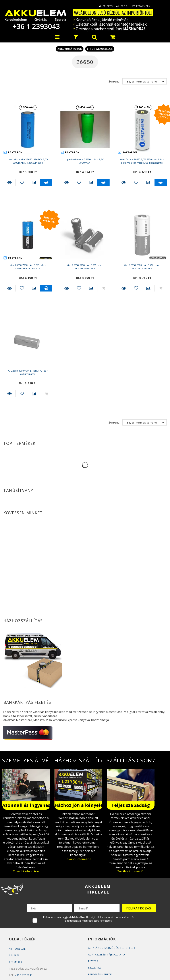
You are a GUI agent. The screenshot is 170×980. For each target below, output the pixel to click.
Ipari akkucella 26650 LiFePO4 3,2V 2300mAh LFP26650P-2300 (28, 161)
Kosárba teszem (46, 182)
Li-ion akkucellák (100, 49)
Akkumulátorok (70, 49)
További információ (26, 871)
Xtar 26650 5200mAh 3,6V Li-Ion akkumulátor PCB (85, 267)
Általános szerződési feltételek (112, 948)
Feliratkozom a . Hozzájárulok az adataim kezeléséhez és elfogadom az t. (89, 919)
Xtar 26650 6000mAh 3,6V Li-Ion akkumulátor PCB (142, 267)
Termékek (15, 962)
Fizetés (93, 961)
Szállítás (95, 968)
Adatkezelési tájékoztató (107, 954)
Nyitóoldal (17, 949)
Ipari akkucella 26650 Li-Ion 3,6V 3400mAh (85, 161)
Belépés (100, 6)
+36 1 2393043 (35, 26)
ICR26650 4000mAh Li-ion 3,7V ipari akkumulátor (28, 372)
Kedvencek (142, 6)
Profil (120, 6)
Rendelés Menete (100, 974)
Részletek (9, 182)
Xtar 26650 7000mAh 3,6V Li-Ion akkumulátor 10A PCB (28, 267)
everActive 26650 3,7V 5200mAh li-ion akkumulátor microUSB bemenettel (142, 161)
